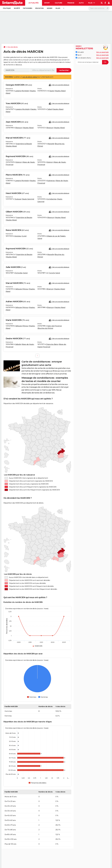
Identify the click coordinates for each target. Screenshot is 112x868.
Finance (71, 3)
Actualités (34, 3)
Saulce (52, 91)
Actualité (80, 52)
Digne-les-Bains (52, 344)
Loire (24, 236)
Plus (92, 3)
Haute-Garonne (28, 199)
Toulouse (18, 199)
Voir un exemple (102, 52)
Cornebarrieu (52, 199)
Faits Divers (28, 8)
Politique (7, 8)
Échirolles (19, 273)
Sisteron (19, 162)
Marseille (51, 144)
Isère (40, 238)
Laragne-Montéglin (22, 91)
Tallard (50, 109)
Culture (58, 3)
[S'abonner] (92, 62)
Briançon (19, 128)
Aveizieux (18, 236)
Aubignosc (51, 181)
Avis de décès (13, 47)
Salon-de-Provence (55, 326)
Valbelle (18, 344)
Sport (47, 3)
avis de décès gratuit (30, 77)
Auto (81, 3)
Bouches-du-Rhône (45, 328)
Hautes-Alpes (60, 91)
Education (39, 8)
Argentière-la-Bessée (24, 144)
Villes (58, 8)
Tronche (52, 273)
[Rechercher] (99, 8)
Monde (50, 8)
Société (17, 8)
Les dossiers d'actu (83, 58)
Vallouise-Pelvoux (22, 289)
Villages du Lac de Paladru (56, 236)
